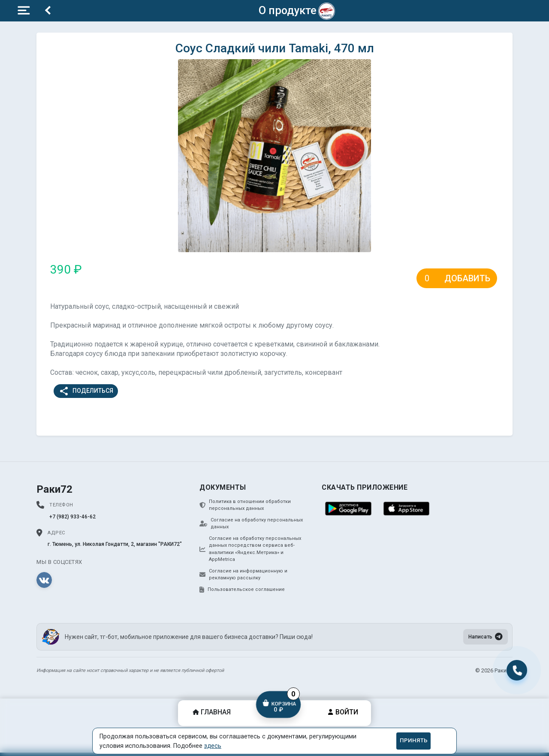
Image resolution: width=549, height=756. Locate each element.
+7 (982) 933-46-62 (72, 517)
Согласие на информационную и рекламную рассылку (243, 575)
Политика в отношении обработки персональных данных (245, 505)
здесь (213, 746)
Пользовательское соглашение (242, 590)
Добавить (467, 278)
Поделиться (86, 391)
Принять (414, 740)
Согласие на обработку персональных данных (251, 524)
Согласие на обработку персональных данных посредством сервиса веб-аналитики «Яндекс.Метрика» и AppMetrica (250, 549)
